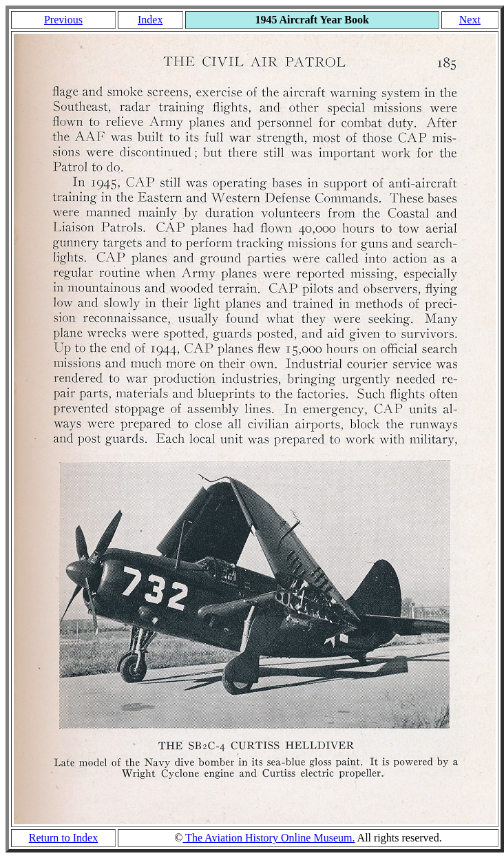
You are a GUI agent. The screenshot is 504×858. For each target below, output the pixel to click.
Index (150, 20)
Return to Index (63, 838)
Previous (63, 20)
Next (470, 20)
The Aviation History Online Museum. (269, 838)
